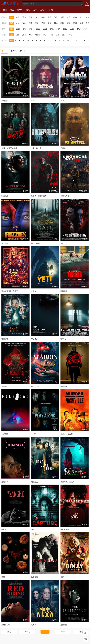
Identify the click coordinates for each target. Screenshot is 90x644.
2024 (31, 29)
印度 (81, 23)
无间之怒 (64, 244)
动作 (37, 17)
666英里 (5, 434)
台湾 (30, 23)
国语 (18, 35)
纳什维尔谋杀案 (67, 434)
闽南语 (38, 35)
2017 (79, 29)
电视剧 (20, 10)
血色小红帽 (6, 625)
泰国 (75, 23)
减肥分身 (5, 482)
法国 (43, 23)
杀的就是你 (65, 529)
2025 (25, 29)
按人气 (13, 51)
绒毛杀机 (5, 244)
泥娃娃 (4, 387)
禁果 (3, 577)
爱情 (24, 17)
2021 (52, 29)
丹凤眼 (63, 148)
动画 (75, 17)
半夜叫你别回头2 (67, 482)
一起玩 (34, 434)
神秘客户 (34, 339)
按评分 (22, 51)
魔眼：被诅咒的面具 (9, 148)
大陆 (18, 23)
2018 (72, 29)
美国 (37, 23)
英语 (24, 35)
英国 (49, 23)
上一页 (27, 632)
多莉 (62, 577)
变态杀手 (64, 387)
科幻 (43, 17)
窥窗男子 (34, 625)
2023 (38, 29)
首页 (5, 10)
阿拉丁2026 (36, 387)
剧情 (49, 17)
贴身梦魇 (34, 577)
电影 (12, 10)
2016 (85, 29)
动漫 (35, 10)
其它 (70, 35)
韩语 (45, 35)
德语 (64, 35)
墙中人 (63, 339)
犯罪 (69, 17)
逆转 (33, 101)
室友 (62, 101)
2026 (18, 29)
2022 (45, 29)
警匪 (62, 17)
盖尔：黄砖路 (36, 244)
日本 (56, 23)
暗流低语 (5, 196)
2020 (58, 29)
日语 (51, 35)
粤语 (30, 35)
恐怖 (30, 17)
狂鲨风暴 (64, 291)
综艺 (28, 10)
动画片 (43, 10)
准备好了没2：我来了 (10, 291)
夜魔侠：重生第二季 (39, 196)
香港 (24, 23)
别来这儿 (34, 482)
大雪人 (34, 291)
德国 (69, 23)
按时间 (4, 51)
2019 (65, 29)
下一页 (63, 632)
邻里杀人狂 (65, 196)
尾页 (81, 632)
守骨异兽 (5, 339)
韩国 (62, 23)
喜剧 (18, 17)
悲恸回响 (64, 625)
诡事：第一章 (36, 148)
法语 (58, 35)
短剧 (51, 10)
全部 (11, 17)
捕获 (33, 529)
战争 (56, 17)
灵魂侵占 (5, 101)
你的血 (4, 529)
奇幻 (81, 17)
